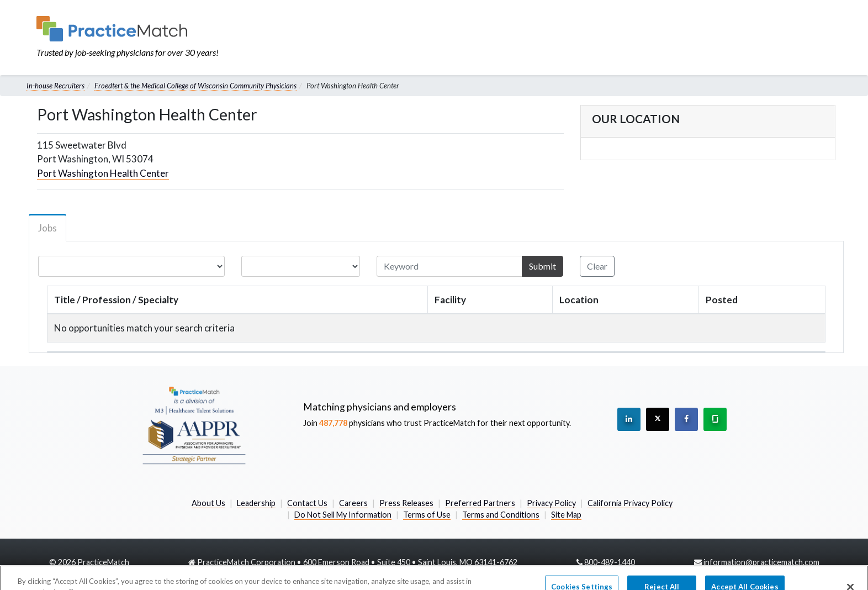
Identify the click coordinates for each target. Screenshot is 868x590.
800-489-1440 (610, 562)
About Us (208, 503)
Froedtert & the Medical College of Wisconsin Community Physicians (195, 86)
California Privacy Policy (630, 503)
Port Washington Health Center (103, 173)
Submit (542, 266)
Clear (597, 266)
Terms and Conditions (501, 515)
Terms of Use (427, 515)
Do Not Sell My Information (343, 515)
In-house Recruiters (55, 86)
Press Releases (406, 503)
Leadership (256, 503)
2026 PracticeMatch (94, 562)
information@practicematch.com (761, 562)
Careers (353, 503)
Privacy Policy (551, 503)
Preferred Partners (480, 503)
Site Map (566, 515)
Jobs (47, 228)
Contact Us (307, 503)
